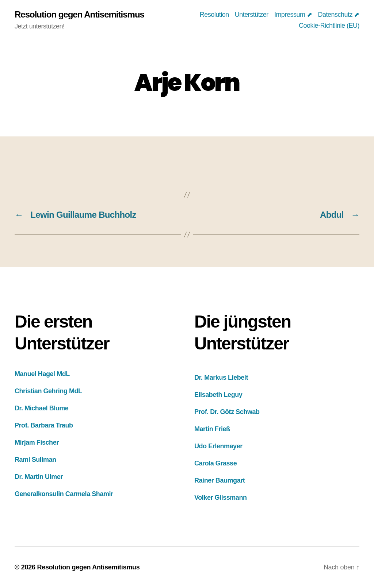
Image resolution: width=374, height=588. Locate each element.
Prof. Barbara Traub (44, 425)
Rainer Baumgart (220, 480)
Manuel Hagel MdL (42, 374)
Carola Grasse (215, 463)
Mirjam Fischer (37, 442)
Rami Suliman (35, 460)
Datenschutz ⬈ (339, 15)
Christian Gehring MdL (48, 391)
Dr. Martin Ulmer (39, 477)
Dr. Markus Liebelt (221, 378)
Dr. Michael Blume (41, 408)
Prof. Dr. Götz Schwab (227, 412)
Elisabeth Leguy (218, 395)
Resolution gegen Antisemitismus (79, 15)
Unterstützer (252, 15)
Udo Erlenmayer (218, 446)
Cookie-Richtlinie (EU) (329, 26)
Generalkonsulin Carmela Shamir (64, 494)
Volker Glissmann (221, 498)
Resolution (214, 15)
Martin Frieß (212, 429)
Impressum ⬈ (293, 15)
